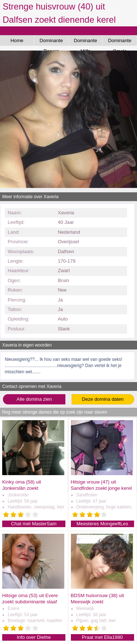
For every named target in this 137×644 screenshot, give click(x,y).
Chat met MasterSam (34, 524)
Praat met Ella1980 (102, 637)
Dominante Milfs (85, 42)
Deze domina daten (103, 399)
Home (17, 40)
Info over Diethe (34, 637)
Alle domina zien (34, 399)
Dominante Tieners (51, 42)
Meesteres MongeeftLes (102, 524)
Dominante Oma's (120, 42)
